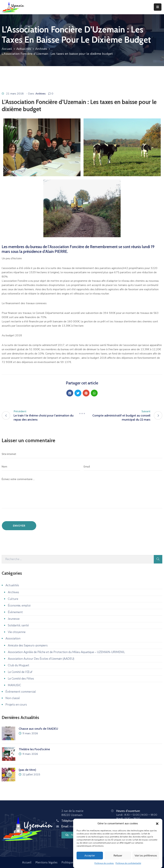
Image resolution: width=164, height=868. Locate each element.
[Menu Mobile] (158, 7)
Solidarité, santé (18, 625)
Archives (41, 49)
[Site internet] (82, 454)
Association (13, 639)
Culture (13, 599)
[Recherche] (78, 559)
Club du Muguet (19, 665)
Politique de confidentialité (128, 863)
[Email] (123, 467)
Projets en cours (16, 705)
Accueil (7, 49)
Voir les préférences (146, 856)
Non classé (13, 698)
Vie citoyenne (17, 632)
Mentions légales (46, 862)
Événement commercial (21, 692)
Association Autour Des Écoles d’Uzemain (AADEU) (41, 659)
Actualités (24, 49)
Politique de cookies (104, 863)
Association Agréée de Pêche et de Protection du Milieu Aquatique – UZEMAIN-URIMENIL (66, 652)
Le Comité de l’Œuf (20, 672)
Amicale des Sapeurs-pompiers (28, 645)
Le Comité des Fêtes (21, 679)
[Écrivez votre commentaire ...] (82, 492)
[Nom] (41, 467)
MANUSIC (14, 685)
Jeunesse (14, 619)
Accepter (90, 856)
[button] (157, 823)
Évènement (15, 612)
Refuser (118, 856)
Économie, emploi (19, 606)
